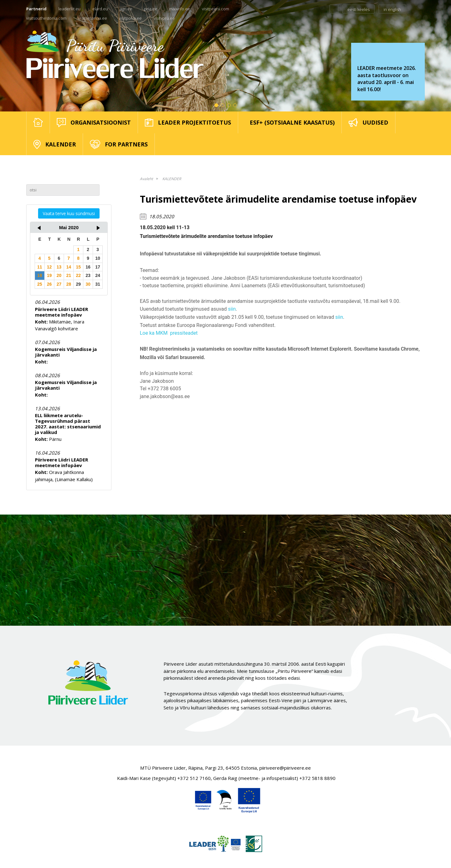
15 (78, 267)
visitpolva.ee (130, 18)
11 (40, 267)
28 (69, 284)
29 (78, 284)
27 (59, 284)
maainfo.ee (180, 9)
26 (49, 284)
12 (49, 267)
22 (78, 275)
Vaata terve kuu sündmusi (69, 213)
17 (98, 267)
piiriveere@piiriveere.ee (285, 768)
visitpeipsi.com (216, 9)
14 (69, 267)
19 (49, 275)
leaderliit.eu (69, 9)
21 (69, 275)
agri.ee (126, 9)
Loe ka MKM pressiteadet (169, 333)
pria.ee (151, 9)
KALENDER (172, 179)
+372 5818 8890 (317, 778)
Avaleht (146, 179)
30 (88, 284)
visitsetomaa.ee (93, 18)
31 (98, 284)
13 (59, 267)
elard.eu (100, 9)
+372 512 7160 (194, 778)
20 (59, 275)
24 (98, 275)
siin (232, 309)
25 (40, 284)
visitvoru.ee (164, 18)
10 (98, 258)
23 (88, 275)
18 (40, 275)
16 (88, 267)
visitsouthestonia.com (46, 18)
